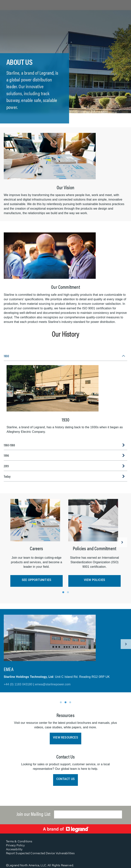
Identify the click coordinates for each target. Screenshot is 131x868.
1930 (6, 356)
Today (7, 476)
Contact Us (65, 779)
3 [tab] (70, 702)
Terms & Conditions (19, 841)
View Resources (65, 737)
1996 (6, 455)
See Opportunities (37, 580)
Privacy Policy (15, 845)
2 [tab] (68, 592)
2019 (6, 466)
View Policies (95, 580)
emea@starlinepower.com (53, 684)
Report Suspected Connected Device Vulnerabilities (40, 853)
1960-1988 (9, 445)
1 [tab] (63, 592)
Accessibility (14, 849)
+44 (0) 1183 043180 (18, 684)
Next (122, 542)
